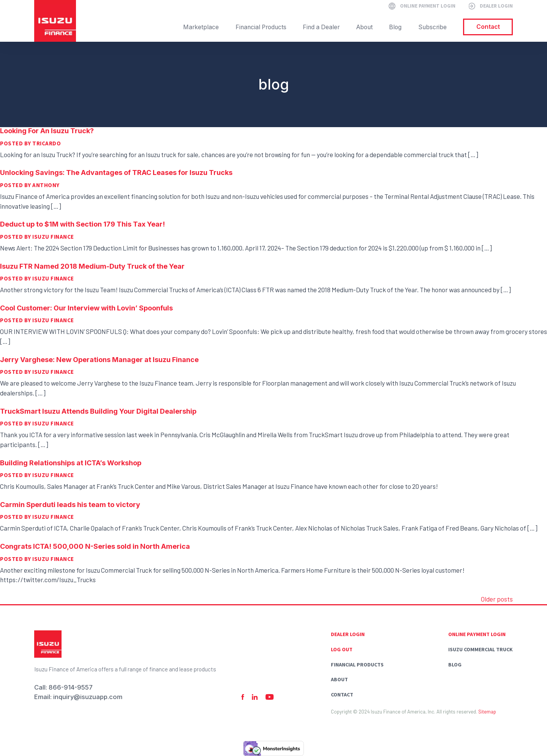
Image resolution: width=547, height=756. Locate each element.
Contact (342, 695)
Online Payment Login (477, 634)
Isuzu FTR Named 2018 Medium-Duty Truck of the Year (92, 266)
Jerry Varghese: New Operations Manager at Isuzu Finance (99, 360)
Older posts (497, 599)
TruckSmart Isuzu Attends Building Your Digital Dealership (98, 411)
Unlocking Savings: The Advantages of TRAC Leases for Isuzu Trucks (116, 172)
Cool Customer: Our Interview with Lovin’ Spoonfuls (86, 308)
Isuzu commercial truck (481, 649)
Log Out (342, 649)
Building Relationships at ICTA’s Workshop (71, 463)
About (339, 679)
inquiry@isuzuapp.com (88, 697)
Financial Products (357, 665)
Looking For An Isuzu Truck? (47, 131)
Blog (455, 665)
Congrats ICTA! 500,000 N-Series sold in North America (95, 546)
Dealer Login (348, 634)
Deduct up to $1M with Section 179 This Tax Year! (82, 224)
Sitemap (487, 712)
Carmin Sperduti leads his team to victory (70, 505)
